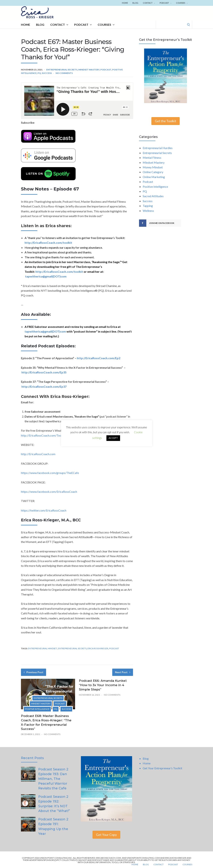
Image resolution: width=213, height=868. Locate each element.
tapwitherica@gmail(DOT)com (46, 276)
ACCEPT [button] (113, 438)
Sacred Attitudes (153, 196)
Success (47, 73)
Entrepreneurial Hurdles (158, 148)
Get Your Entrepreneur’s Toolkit (162, 768)
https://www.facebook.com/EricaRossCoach (49, 492)
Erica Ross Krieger (98, 648)
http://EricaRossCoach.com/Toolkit (43, 435)
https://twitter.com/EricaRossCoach (44, 510)
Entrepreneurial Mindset (42, 648)
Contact (149, 3)
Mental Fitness (152, 158)
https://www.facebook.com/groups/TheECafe (50, 473)
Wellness (148, 211)
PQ (39, 73)
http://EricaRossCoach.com (38, 454)
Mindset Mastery (89, 70)
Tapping (148, 206)
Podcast (166, 3)
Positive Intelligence (37, 709)
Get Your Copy (106, 835)
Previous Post (34, 672)
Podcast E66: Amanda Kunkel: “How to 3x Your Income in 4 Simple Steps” (103, 685)
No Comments (64, 73)
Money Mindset (153, 167)
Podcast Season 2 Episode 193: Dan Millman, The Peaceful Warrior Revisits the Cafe (53, 779)
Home (125, 3)
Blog (135, 3)
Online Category (153, 172)
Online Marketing (154, 177)
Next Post (123, 672)
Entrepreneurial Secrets (62, 70)
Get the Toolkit (166, 121)
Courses (182, 3)
